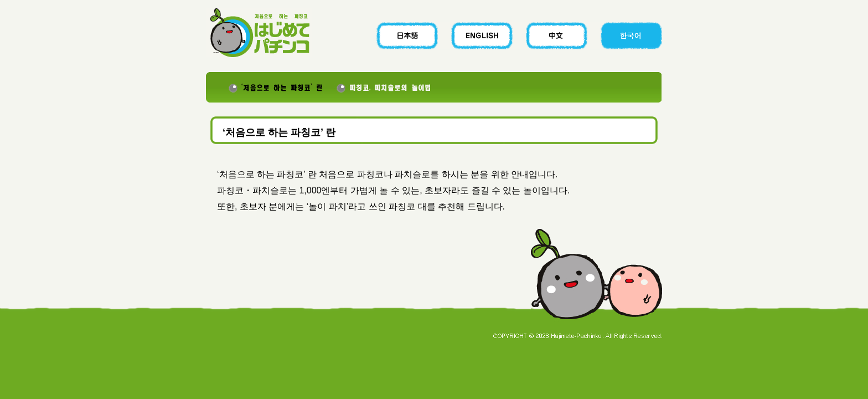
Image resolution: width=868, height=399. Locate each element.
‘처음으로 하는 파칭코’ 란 (270, 87)
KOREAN (626, 36)
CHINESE (555, 36)
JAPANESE (412, 36)
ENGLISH (484, 36)
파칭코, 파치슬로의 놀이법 (386, 87)
